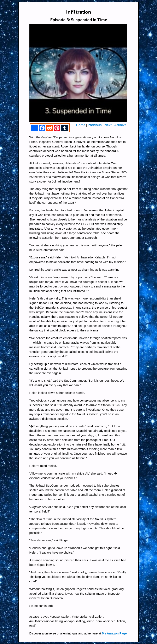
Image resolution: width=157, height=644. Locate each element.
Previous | (96, 125)
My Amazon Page (114, 633)
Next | (109, 125)
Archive (120, 125)
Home (81, 125)
